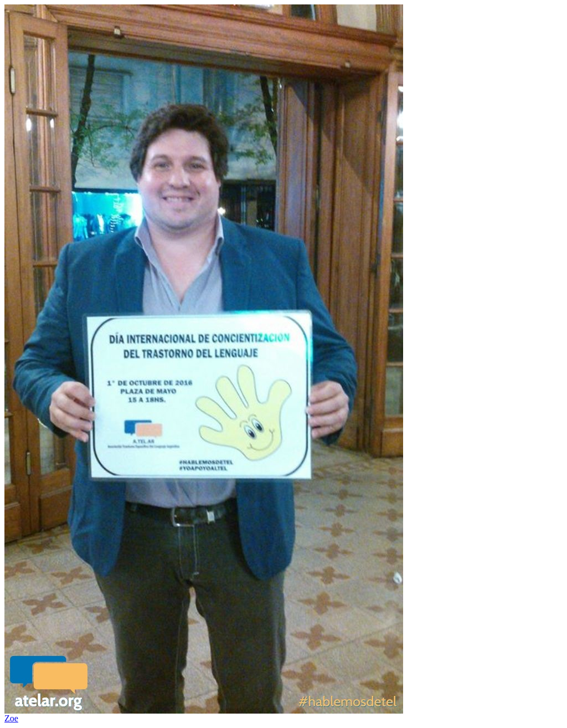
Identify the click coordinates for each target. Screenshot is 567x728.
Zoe (11, 718)
